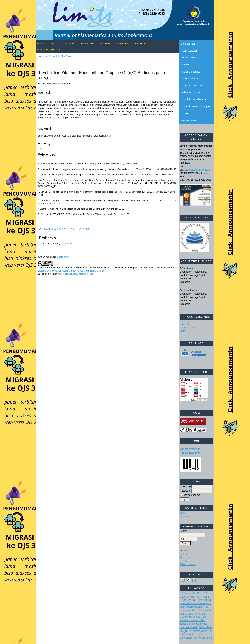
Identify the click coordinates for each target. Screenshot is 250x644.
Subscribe (185, 516)
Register (87, 43)
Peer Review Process (193, 86)
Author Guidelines (191, 72)
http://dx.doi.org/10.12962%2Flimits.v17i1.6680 (66, 229)
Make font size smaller (183, 580)
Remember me (192, 495)
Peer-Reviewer (189, 51)
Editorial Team (189, 44)
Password (185, 491)
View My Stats (189, 120)
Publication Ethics (191, 79)
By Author (185, 558)
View (182, 513)
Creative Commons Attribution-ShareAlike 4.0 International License (71, 271)
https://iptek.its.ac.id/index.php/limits (76, 274)
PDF (40, 149)
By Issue (184, 554)
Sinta (182, 331)
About (55, 43)
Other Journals (188, 564)
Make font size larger (194, 580)
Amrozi (70, 56)
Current (122, 43)
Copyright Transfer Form (194, 99)
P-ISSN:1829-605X (190, 453)
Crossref (184, 324)
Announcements (49, 49)
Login (70, 43)
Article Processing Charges (196, 106)
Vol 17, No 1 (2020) (55, 56)
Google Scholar (188, 328)
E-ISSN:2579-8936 (190, 449)
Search (105, 43)
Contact (185, 113)
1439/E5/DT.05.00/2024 (197, 170)
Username (186, 486)
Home (41, 43)
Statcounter (63, 257)
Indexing (186, 65)
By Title (184, 561)
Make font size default (188, 580)
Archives (141, 43)
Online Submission (191, 92)
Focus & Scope (189, 58)
